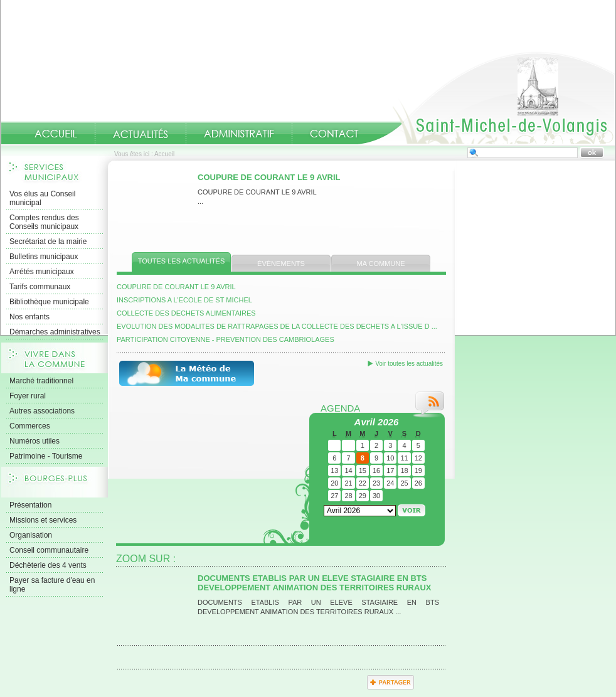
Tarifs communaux (40, 287)
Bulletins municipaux (44, 257)
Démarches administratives (55, 332)
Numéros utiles (35, 441)
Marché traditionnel (41, 381)
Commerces (30, 426)
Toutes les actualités (182, 261)
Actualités (141, 133)
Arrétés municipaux (42, 272)
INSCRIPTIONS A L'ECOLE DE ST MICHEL (184, 300)
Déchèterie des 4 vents (48, 565)
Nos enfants (29, 317)
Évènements (281, 263)
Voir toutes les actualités (409, 364)
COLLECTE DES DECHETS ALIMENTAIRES (186, 313)
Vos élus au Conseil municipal (42, 198)
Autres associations (42, 411)
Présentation (30, 505)
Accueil (486, 98)
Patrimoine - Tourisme (46, 456)
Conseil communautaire (49, 550)
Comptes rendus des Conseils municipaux (44, 222)
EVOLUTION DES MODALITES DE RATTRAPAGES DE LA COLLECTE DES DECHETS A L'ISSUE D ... (277, 326)
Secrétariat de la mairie (48, 242)
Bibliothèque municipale (49, 302)
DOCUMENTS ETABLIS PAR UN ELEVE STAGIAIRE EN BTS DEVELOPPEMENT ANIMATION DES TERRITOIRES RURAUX (314, 583)
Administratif (239, 134)
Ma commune (381, 263)
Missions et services (43, 520)
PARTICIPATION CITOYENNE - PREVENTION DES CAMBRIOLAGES (226, 339)
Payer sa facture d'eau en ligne (52, 585)
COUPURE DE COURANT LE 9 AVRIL (269, 177)
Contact (334, 134)
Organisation (31, 535)
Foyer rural (28, 396)
